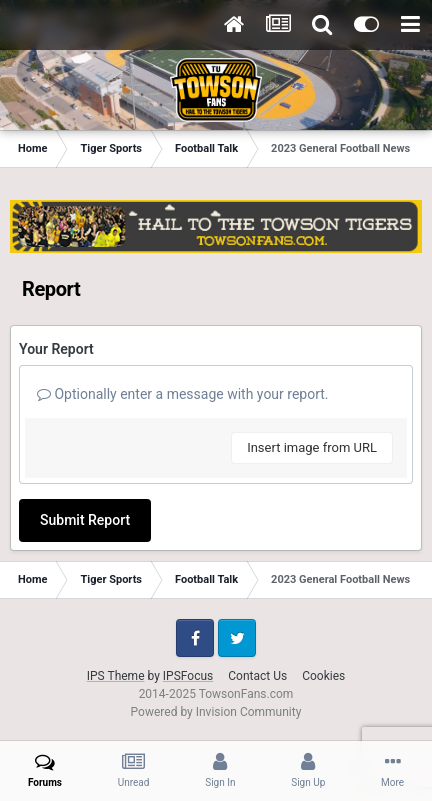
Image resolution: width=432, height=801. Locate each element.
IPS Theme (116, 676)
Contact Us (257, 676)
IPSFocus (188, 676)
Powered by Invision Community (216, 712)
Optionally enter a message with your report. (183, 394)
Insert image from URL (312, 447)
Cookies (323, 676)
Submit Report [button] (85, 520)
